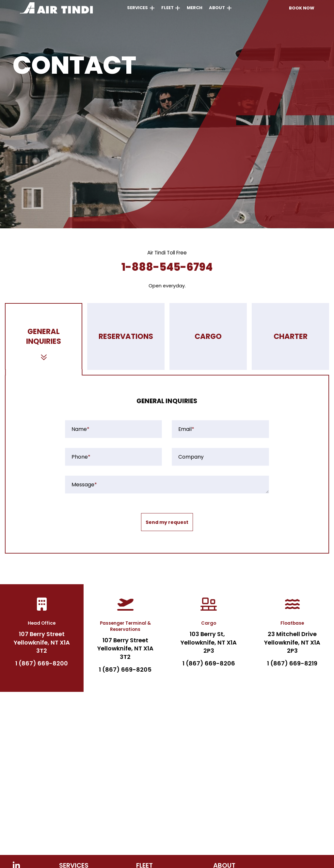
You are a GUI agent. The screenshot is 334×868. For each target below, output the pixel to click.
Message (84, 485)
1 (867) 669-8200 (42, 663)
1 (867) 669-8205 (125, 670)
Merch (195, 8)
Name (80, 429)
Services (137, 8)
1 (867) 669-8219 (292, 663)
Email (186, 429)
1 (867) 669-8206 (209, 663)
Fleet (167, 8)
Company (191, 457)
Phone (81, 457)
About (217, 8)
